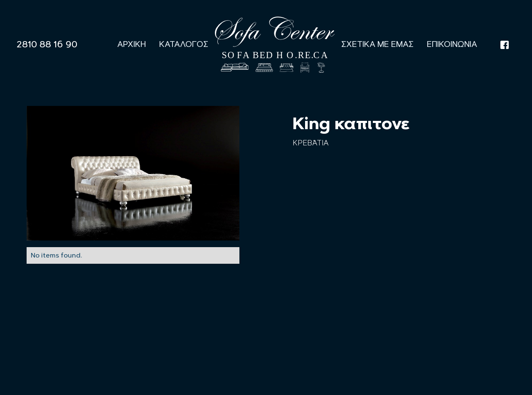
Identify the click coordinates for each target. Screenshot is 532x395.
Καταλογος (184, 44)
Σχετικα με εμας (377, 44)
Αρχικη (132, 44)
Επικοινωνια (452, 44)
